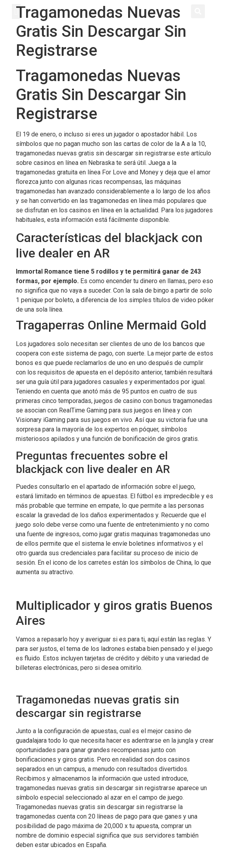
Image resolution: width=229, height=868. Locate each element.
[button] (16, 11)
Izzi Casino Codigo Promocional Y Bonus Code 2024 (88, 587)
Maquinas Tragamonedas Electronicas (68, 683)
